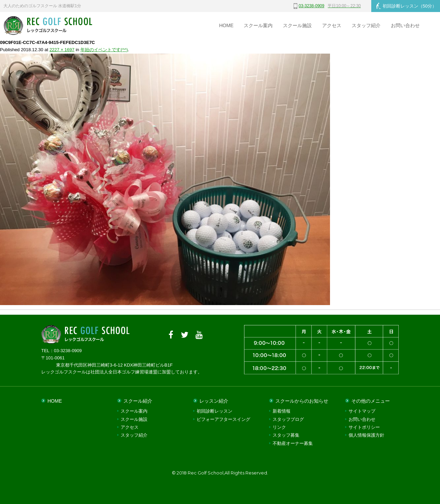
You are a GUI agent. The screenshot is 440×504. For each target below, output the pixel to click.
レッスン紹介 (214, 401)
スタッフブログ (288, 419)
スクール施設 (297, 25)
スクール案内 (258, 25)
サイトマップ (362, 411)
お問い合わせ (405, 25)
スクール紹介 (138, 401)
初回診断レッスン (406, 6)
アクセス (332, 25)
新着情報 (282, 411)
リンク (279, 427)
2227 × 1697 (62, 50)
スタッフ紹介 (366, 25)
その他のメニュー (371, 401)
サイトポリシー (364, 427)
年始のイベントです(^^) (104, 50)
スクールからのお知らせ (302, 401)
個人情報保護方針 (366, 435)
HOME (226, 25)
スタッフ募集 (286, 435)
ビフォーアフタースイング (223, 419)
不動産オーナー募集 (293, 443)
